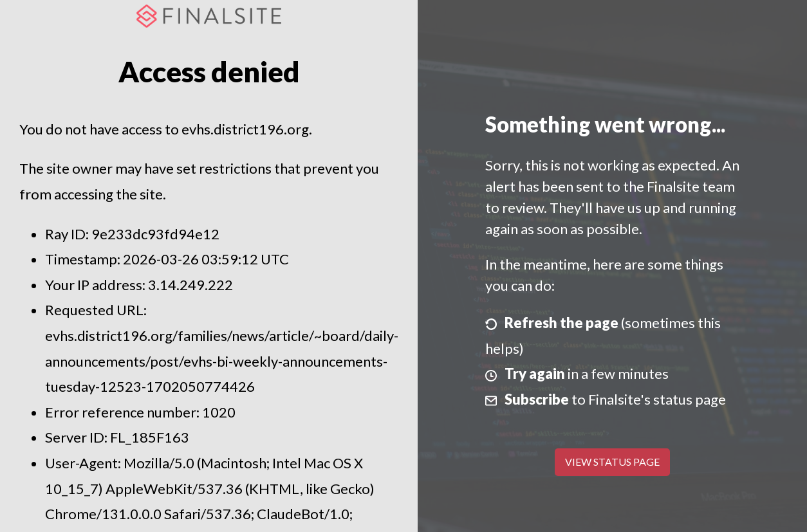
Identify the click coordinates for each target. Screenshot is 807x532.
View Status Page (612, 462)
